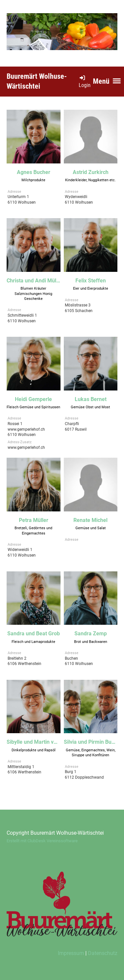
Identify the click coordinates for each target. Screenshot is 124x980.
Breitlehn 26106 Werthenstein (24, 664)
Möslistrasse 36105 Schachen (79, 311)
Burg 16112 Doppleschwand (84, 777)
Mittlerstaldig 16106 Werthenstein (24, 772)
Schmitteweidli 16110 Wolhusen (22, 321)
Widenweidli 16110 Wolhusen (22, 555)
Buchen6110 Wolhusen (79, 664)
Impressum (71, 953)
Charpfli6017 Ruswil (76, 429)
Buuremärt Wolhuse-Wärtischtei (37, 81)
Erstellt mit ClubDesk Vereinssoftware (42, 841)
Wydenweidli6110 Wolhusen (79, 202)
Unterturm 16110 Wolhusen (22, 202)
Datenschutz (103, 953)
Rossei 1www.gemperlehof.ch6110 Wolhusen (26, 429)
